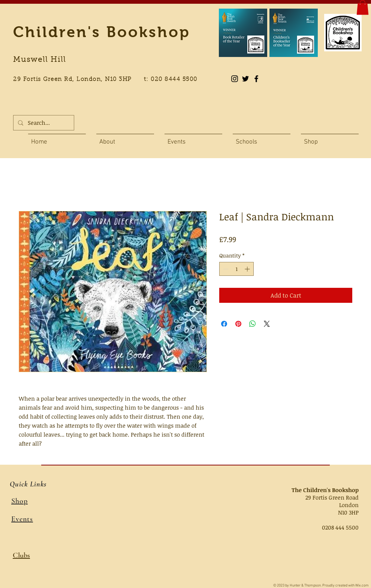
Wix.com (362, 586)
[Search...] (43, 123)
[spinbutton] (236, 269)
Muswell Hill (40, 60)
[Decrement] (225, 269)
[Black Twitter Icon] (245, 79)
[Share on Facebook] (224, 324)
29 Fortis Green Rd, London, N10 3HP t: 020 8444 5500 (109, 80)
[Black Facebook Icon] (256, 79)
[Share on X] (267, 324)
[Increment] (248, 269)
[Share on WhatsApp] (253, 324)
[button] (363, 7)
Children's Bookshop (102, 32)
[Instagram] (235, 79)
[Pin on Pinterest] (238, 324)
